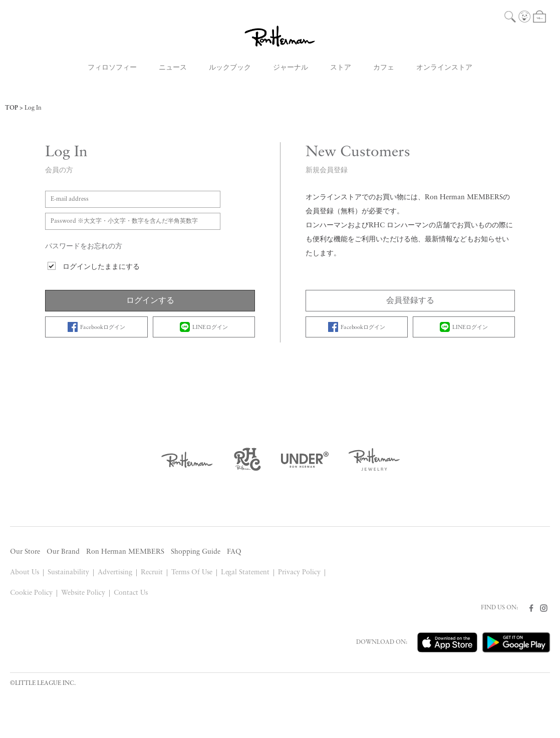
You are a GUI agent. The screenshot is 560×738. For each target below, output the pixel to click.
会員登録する (410, 301)
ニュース (173, 68)
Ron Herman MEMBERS (125, 552)
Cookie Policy (31, 593)
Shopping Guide (196, 552)
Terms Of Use (192, 573)
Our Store (25, 552)
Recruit (152, 573)
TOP (12, 108)
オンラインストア (444, 68)
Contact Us (131, 593)
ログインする (150, 301)
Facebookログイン (96, 327)
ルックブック (230, 68)
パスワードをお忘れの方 (84, 247)
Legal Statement (245, 573)
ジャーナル (291, 68)
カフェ (384, 68)
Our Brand (63, 552)
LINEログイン (204, 327)
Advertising (115, 573)
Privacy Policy (299, 573)
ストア (341, 68)
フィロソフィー (112, 68)
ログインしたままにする (101, 267)
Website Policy (83, 593)
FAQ (234, 552)
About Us (25, 573)
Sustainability (68, 573)
